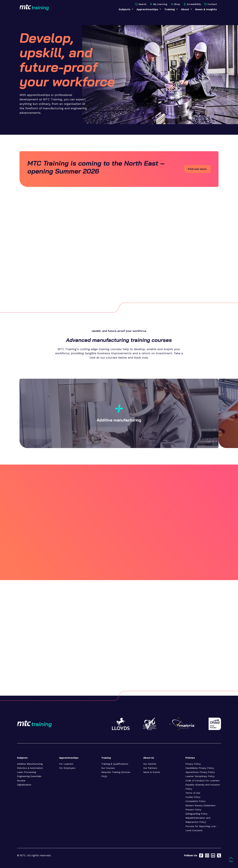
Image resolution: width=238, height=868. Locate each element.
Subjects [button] (125, 9)
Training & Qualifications (115, 764)
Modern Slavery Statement (200, 805)
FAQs (104, 776)
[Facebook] (201, 855)
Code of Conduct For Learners (202, 781)
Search (141, 4)
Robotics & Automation (30, 768)
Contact (210, 4)
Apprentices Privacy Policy (200, 772)
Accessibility (192, 4)
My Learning (159, 4)
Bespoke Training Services (116, 772)
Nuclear (21, 781)
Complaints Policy (195, 801)
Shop (175, 4)
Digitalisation (24, 785)
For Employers (67, 768)
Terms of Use (193, 793)
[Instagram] (207, 855)
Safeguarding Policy (196, 814)
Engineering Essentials (29, 776)
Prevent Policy (193, 810)
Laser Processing (26, 772)
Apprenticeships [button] (148, 9)
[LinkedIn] (213, 855)
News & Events (152, 772)
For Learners (66, 764)
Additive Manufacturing (30, 764)
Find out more (197, 169)
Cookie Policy (193, 797)
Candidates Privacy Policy (200, 768)
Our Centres (150, 764)
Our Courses (108, 768)
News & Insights (206, 9)
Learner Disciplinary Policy (200, 776)
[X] (219, 855)
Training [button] (170, 9)
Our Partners (150, 768)
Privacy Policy (193, 764)
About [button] (185, 9)
